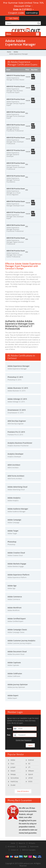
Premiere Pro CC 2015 (16, 432)
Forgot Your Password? (24, 740)
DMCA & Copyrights (29, 850)
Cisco (12, 764)
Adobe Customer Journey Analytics (21, 641)
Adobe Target (13, 531)
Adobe (16, 52)
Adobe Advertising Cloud (17, 487)
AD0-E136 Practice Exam (16, 189)
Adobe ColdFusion (15, 673)
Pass (9, 735)
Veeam (13, 771)
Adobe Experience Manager (19, 366)
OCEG (30, 781)
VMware (31, 771)
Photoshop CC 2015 (15, 377)
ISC (29, 764)
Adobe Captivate (14, 663)
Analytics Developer (16, 454)
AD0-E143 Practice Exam (16, 238)
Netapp (13, 774)
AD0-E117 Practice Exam (16, 75)
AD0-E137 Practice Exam (16, 212)
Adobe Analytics (14, 498)
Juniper (13, 767)
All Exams (32, 843)
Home (9, 52)
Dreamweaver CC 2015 (17, 410)
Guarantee (23, 847)
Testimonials (34, 847)
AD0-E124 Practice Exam (16, 99)
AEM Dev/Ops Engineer (17, 421)
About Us (22, 843)
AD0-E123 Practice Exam (16, 138)
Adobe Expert (13, 695)
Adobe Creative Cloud (16, 553)
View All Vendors (23, 791)
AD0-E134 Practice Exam (16, 201)
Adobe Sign (12, 586)
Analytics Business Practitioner (20, 443)
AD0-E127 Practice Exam (16, 150)
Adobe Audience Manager (18, 509)
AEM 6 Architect (14, 465)
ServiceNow (15, 778)
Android (31, 760)
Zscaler (13, 785)
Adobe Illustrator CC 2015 (18, 388)
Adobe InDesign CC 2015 (17, 399)
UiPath (31, 778)
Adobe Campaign (14, 520)
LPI (29, 767)
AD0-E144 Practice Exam (16, 251)
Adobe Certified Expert (17, 619)
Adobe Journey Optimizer (18, 684)
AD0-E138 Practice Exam (16, 225)
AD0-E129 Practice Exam (16, 163)
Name (9, 729)
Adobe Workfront (15, 608)
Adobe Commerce (15, 597)
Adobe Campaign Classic (17, 630)
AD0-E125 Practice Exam (16, 112)
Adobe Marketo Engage (17, 564)
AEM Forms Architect (16, 476)
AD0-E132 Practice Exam (16, 176)
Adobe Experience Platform (18, 575)
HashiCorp (14, 781)
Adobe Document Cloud (17, 652)
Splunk (31, 774)
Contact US (15, 850)
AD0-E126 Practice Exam (16, 125)
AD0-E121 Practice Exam (16, 86)
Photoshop (12, 542)
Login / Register (14, 18)
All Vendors (11, 847)
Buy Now (33, 77)
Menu (9, 34)
